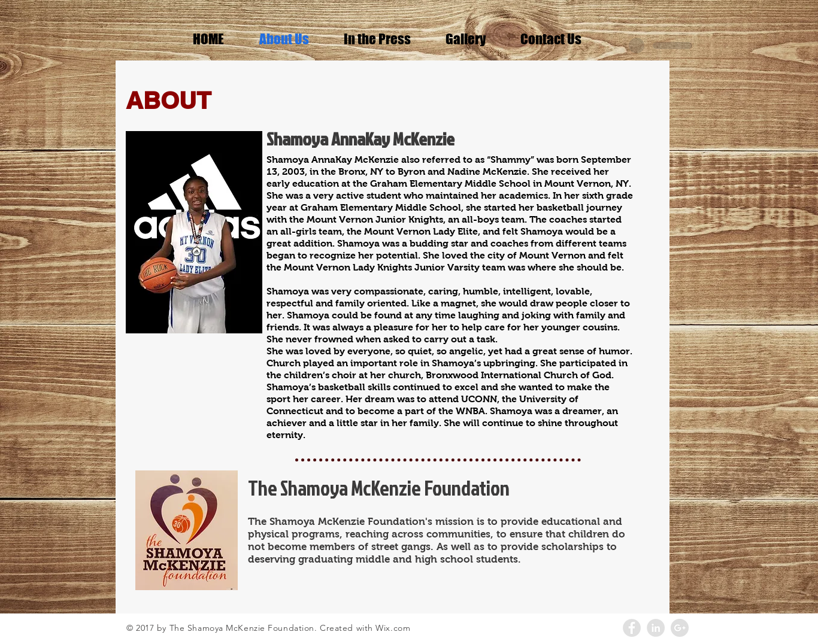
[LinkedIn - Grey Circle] (656, 628)
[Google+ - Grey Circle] (680, 628)
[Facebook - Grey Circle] (632, 628)
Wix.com (393, 628)
